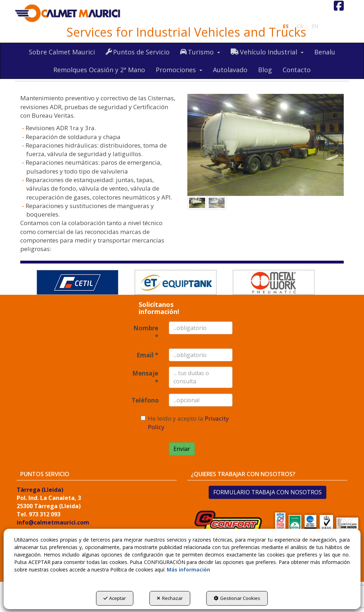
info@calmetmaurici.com (53, 522)
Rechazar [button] (170, 598)
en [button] (315, 26)
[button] (68, 14)
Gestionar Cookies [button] (237, 598)
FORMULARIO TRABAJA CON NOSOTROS (267, 492)
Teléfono (145, 400)
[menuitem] (315, 26)
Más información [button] (188, 570)
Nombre (146, 332)
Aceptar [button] (115, 598)
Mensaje (145, 377)
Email (147, 355)
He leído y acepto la (185, 423)
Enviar (182, 449)
